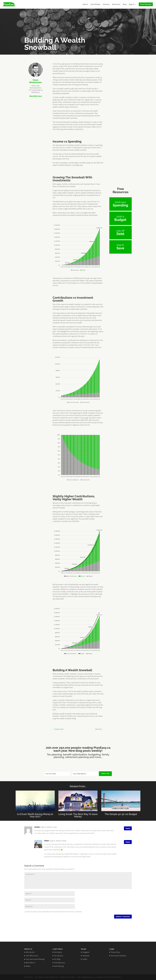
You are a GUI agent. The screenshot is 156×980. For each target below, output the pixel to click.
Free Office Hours (32, 956)
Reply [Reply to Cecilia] (128, 828)
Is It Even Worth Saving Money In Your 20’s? (35, 815)
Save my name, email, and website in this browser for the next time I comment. (54, 912)
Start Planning (59, 966)
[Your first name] (57, 774)
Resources (116, 4)
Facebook (86, 956)
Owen (47, 841)
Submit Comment (123, 917)
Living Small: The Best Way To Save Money (78, 815)
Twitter (85, 959)
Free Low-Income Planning (35, 959)
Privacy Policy (115, 952)
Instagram (86, 952)
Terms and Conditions (118, 956)
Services (106, 4)
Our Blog (57, 959)
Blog (125, 4)
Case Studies (95, 4)
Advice (85, 4)
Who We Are (30, 952)
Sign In (132, 4)
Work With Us (30, 963)
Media (28, 966)
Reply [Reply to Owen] (128, 842)
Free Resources (59, 963)
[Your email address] (85, 774)
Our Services (58, 956)
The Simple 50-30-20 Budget (121, 814)
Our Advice (58, 952)
